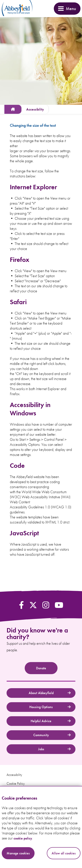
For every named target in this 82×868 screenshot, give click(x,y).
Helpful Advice (51, 721)
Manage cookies (18, 853)
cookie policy (23, 838)
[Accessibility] (35, 109)
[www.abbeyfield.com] (13, 109)
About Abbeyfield (50, 693)
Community (52, 735)
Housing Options (50, 707)
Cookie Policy (16, 783)
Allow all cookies (64, 853)
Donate (41, 668)
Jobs (54, 749)
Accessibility (14, 775)
